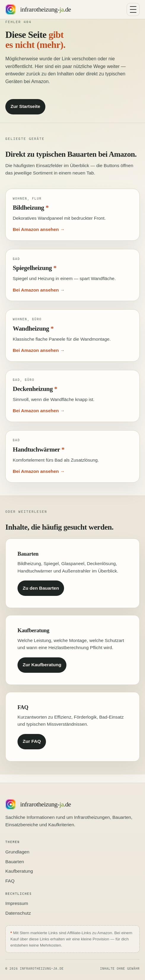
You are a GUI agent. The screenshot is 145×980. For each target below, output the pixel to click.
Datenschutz (18, 913)
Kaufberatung (19, 871)
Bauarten (15, 862)
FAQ (10, 881)
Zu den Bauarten (41, 588)
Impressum (17, 903)
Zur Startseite (26, 106)
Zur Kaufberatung (42, 665)
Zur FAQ (32, 741)
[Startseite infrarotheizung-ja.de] (38, 9)
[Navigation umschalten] (133, 9)
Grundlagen (17, 852)
